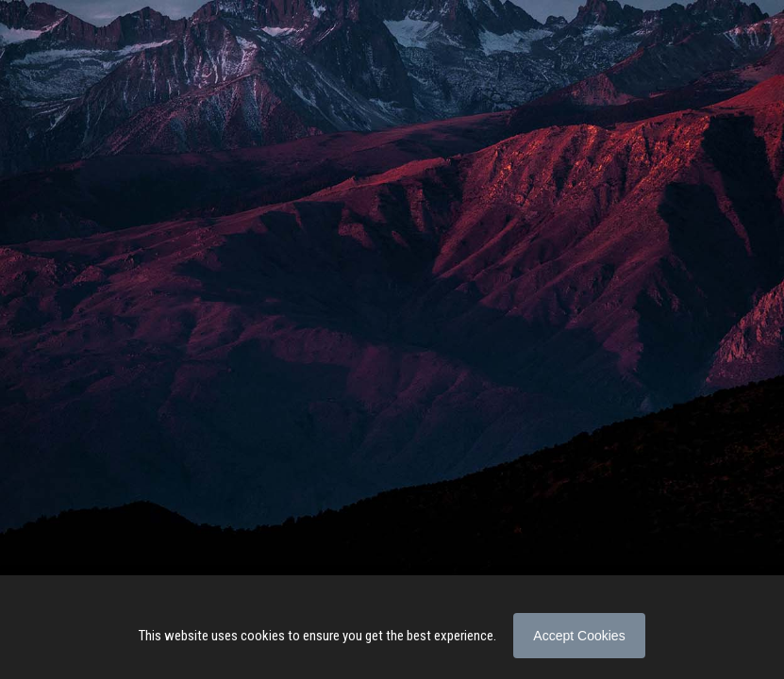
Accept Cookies (579, 636)
